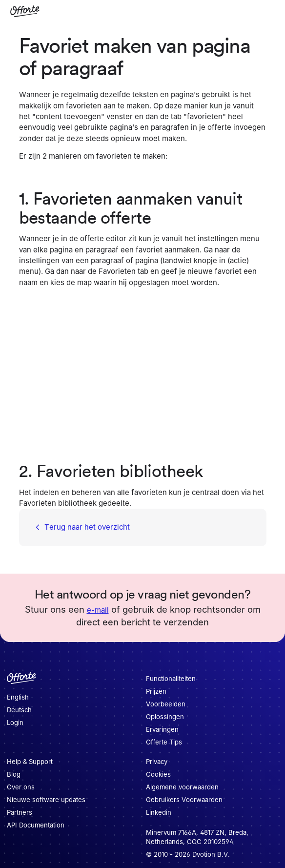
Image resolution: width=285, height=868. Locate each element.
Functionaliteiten (171, 679)
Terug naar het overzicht (81, 528)
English (18, 697)
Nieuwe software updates (46, 800)
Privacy (157, 762)
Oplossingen (165, 717)
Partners (20, 812)
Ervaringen (162, 729)
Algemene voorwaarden (182, 787)
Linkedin (159, 812)
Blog (14, 774)
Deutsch (19, 710)
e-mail (98, 610)
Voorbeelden (166, 704)
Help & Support (30, 762)
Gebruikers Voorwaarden (184, 800)
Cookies (158, 774)
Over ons (21, 787)
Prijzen (156, 691)
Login (15, 723)
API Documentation (36, 825)
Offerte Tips (164, 742)
